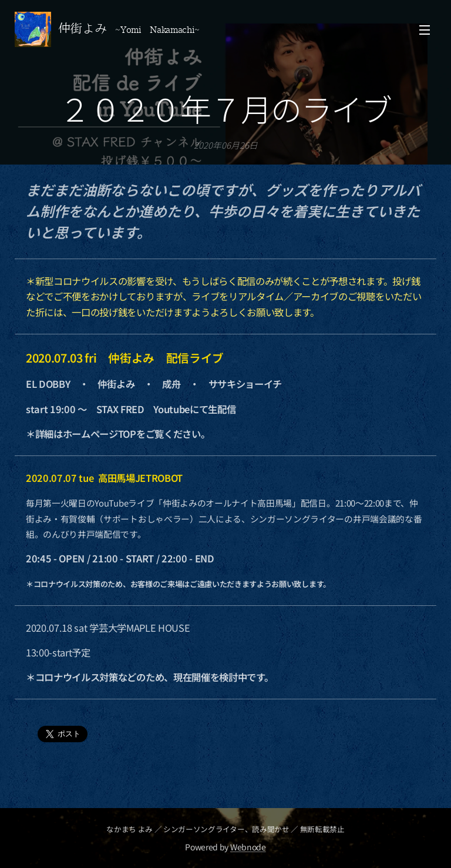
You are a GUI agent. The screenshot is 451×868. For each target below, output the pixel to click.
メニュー (425, 30)
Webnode (248, 847)
